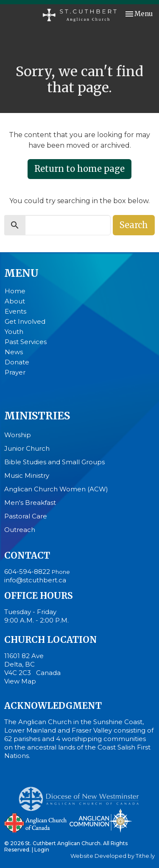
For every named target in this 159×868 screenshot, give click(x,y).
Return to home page (79, 169)
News (14, 352)
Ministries (37, 416)
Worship (18, 435)
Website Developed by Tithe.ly (113, 856)
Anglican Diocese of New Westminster (82, 795)
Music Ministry (27, 475)
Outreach (20, 530)
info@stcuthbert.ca (35, 580)
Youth (14, 332)
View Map (20, 681)
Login (42, 850)
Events (15, 311)
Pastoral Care (26, 516)
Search (134, 225)
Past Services (26, 342)
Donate (17, 362)
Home (15, 291)
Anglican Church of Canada (36, 822)
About (15, 301)
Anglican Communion (101, 820)
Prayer (15, 372)
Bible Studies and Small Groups (54, 462)
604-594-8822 (27, 572)
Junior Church (27, 448)
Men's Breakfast (30, 503)
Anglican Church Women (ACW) (56, 489)
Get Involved (25, 321)
